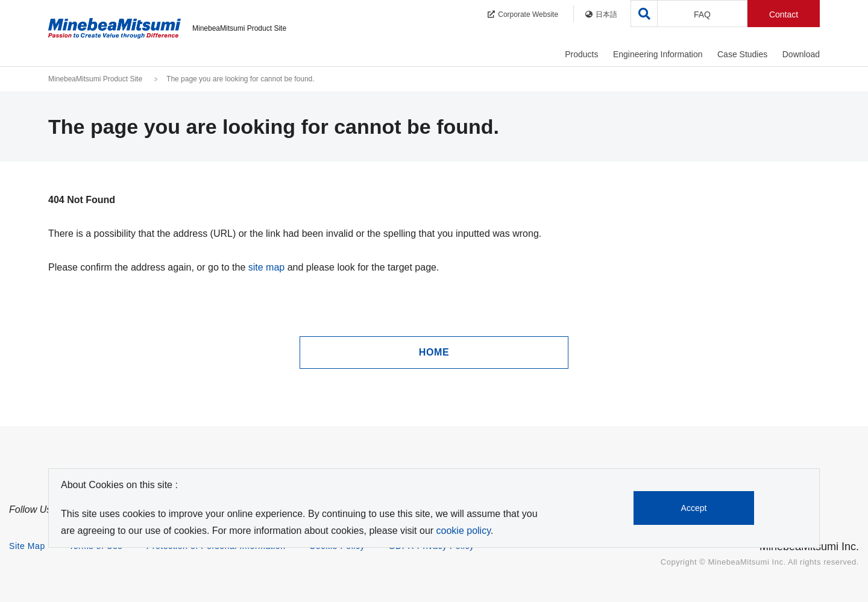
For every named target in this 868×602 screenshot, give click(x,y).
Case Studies (742, 54)
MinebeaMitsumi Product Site (95, 79)
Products (581, 54)
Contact (784, 14)
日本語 (601, 14)
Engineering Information (658, 54)
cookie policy (464, 531)
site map (266, 267)
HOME (434, 352)
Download (801, 54)
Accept (694, 508)
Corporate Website (523, 14)
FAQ (702, 14)
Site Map (27, 546)
